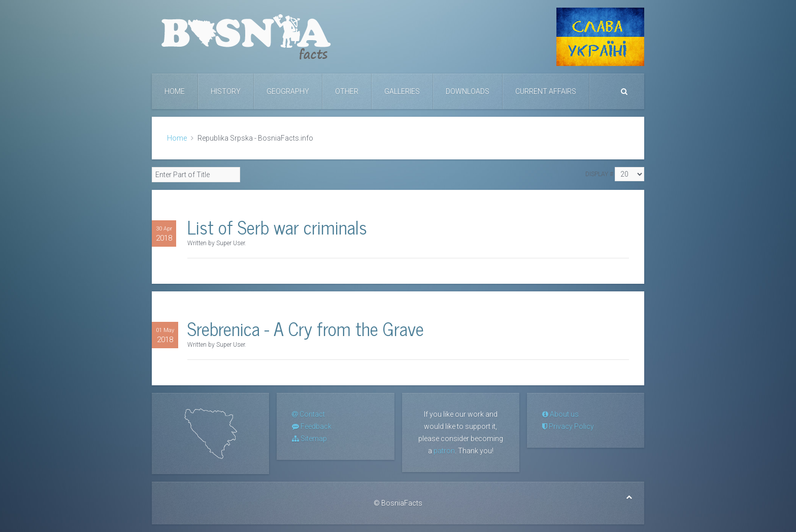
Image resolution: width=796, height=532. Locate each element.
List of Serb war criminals (277, 227)
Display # (599, 174)
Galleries (402, 91)
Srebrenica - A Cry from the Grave (306, 328)
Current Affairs (546, 91)
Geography (288, 91)
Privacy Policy (568, 426)
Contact (308, 414)
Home (175, 91)
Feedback (312, 426)
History (226, 91)
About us (560, 414)
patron (444, 451)
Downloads (468, 91)
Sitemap (309, 439)
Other (347, 91)
